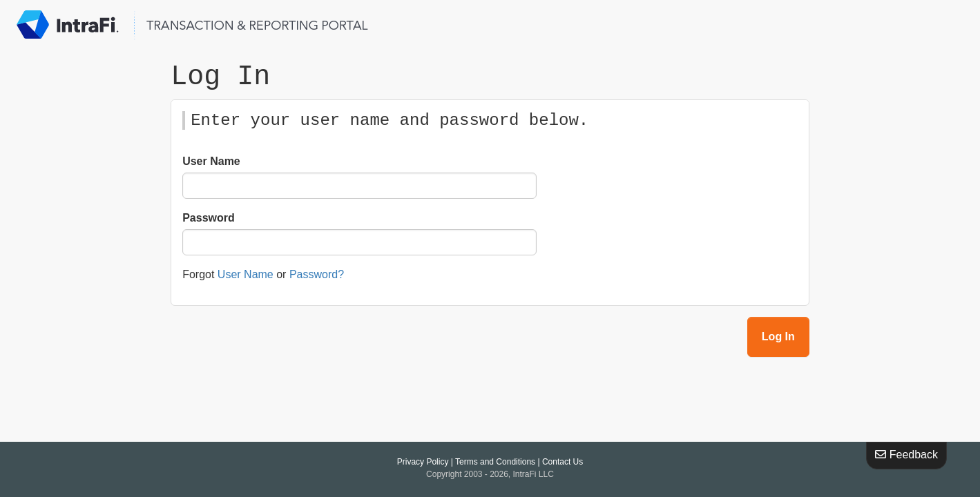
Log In (778, 337)
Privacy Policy (423, 462)
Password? (317, 275)
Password (209, 218)
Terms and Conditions (495, 462)
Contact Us (563, 462)
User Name (211, 162)
